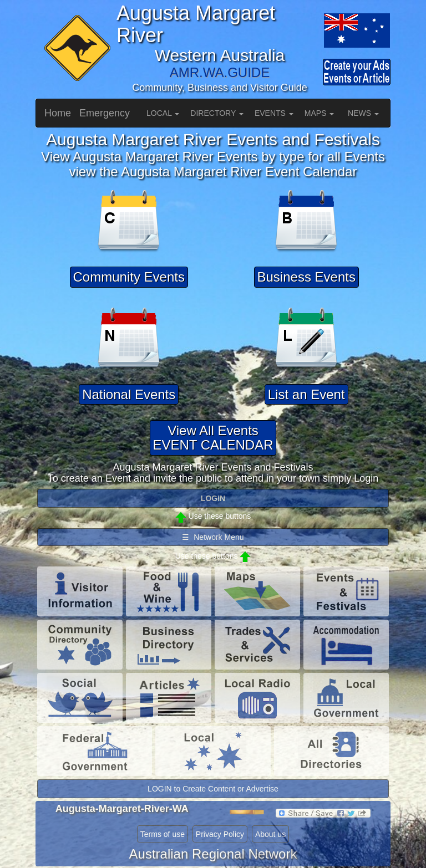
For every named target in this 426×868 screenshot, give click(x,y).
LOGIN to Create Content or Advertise (213, 789)
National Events (129, 394)
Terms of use (163, 834)
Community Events (129, 277)
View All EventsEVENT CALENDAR (213, 438)
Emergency (105, 113)
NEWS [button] (363, 113)
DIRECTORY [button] (217, 113)
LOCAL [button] (163, 113)
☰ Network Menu (213, 537)
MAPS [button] (319, 113)
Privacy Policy (220, 834)
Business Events (306, 277)
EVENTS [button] (274, 113)
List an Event (306, 394)
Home (58, 113)
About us (270, 834)
